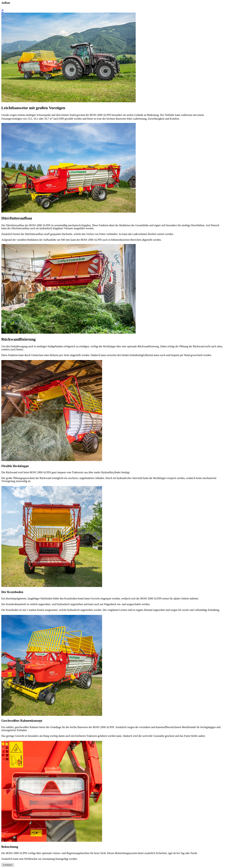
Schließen (8, 865)
